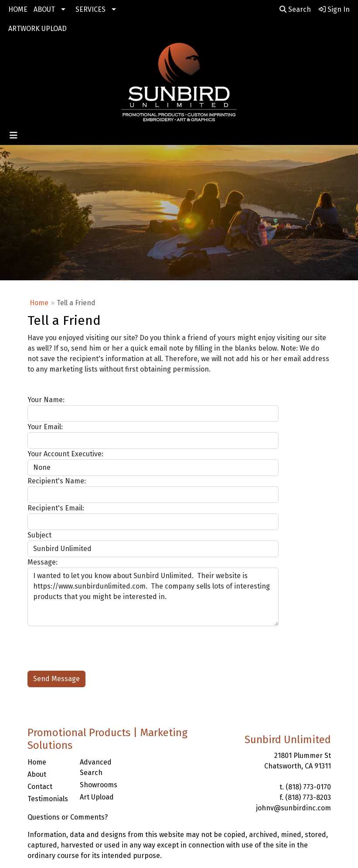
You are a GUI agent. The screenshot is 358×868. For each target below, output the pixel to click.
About (37, 774)
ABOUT (44, 9)
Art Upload (97, 797)
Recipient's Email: (56, 508)
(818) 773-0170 (308, 787)
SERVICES (90, 9)
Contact (40, 787)
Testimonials (48, 799)
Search (295, 9)
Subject (39, 535)
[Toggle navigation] (14, 135)
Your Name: (46, 400)
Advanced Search (96, 767)
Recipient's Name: (57, 481)
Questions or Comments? (68, 817)
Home (39, 303)
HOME (18, 9)
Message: (43, 562)
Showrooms (99, 785)
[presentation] (94, 643)
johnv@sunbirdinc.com (293, 808)
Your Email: (45, 427)
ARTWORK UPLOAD (38, 29)
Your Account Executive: (65, 454)
